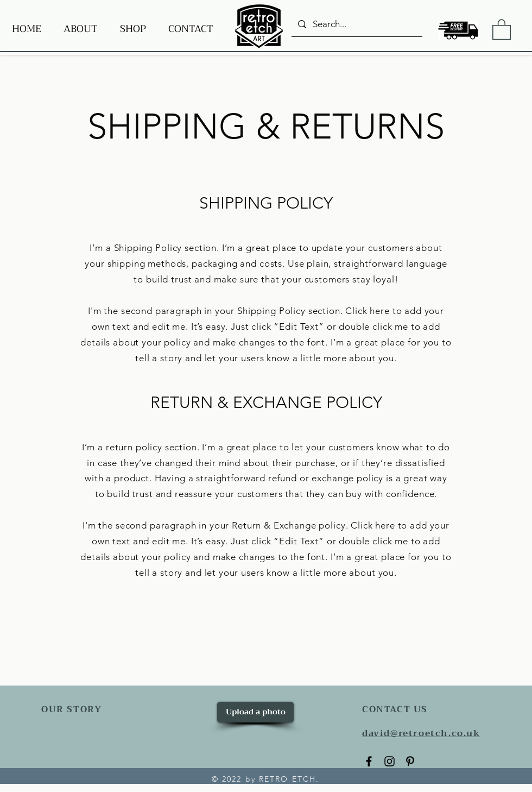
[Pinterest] (410, 761)
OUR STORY (71, 709)
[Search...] (356, 24)
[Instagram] (389, 761)
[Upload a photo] (255, 712)
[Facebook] (369, 761)
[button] (502, 29)
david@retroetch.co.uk (421, 733)
